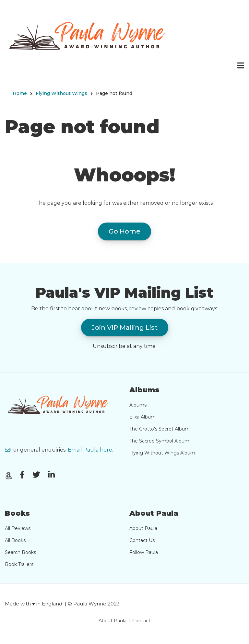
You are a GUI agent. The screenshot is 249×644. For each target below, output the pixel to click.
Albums (138, 405)
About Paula (143, 528)
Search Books (20, 552)
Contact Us (142, 540)
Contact (141, 621)
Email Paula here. (90, 450)
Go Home (124, 231)
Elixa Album (142, 417)
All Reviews (18, 528)
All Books (15, 540)
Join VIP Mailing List (125, 328)
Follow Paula (144, 552)
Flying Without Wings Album (162, 453)
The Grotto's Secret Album (160, 429)
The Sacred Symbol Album (159, 441)
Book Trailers (19, 564)
